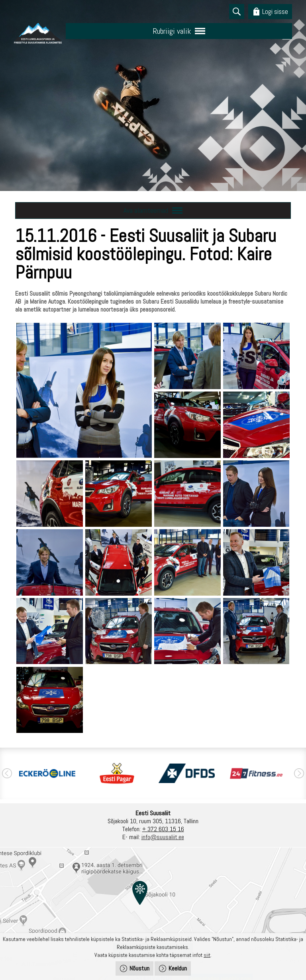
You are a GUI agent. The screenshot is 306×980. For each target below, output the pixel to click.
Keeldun (178, 968)
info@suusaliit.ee (163, 837)
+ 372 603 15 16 (163, 829)
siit (207, 955)
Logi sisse (275, 11)
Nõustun (139, 968)
